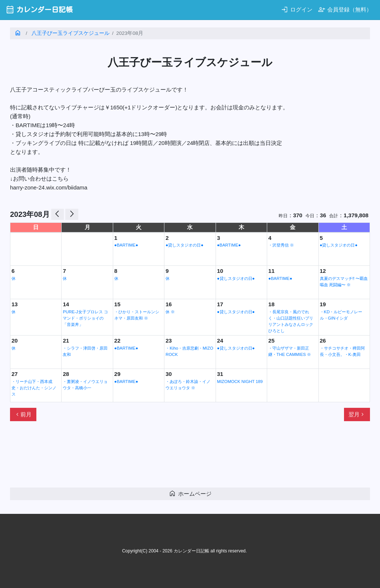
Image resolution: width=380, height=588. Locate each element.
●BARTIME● (126, 245)
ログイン (297, 9)
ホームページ (190, 493)
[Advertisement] (145, 457)
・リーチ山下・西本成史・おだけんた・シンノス (34, 388)
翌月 (357, 414)
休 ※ (170, 312)
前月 (23, 414)
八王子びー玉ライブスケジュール (71, 33)
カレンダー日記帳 (39, 9)
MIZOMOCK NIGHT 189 (240, 381)
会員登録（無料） (345, 9)
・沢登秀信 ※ (281, 245)
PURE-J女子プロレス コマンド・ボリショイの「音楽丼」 (85, 318)
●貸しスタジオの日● (184, 245)
